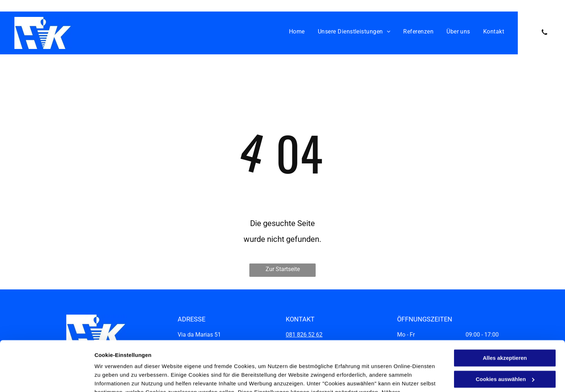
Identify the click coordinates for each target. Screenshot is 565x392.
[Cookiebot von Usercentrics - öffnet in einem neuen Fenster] (47, 378)
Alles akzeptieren (505, 315)
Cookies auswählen (120, 378)
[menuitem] (297, 32)
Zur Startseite (283, 269)
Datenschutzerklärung (271, 358)
